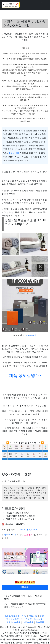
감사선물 (38, 619)
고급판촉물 (28, 622)
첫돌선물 (33, 616)
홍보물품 (40, 622)
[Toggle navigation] (45, 5)
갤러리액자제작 (12, 616)
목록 (25, 587)
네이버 (7, 535)
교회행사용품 (12, 619)
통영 (42, 616)
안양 (24, 616)
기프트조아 (31, 335)
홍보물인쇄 (14, 153)
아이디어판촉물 (13, 622)
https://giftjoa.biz (28, 529)
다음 (14, 535)
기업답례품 (27, 619)
